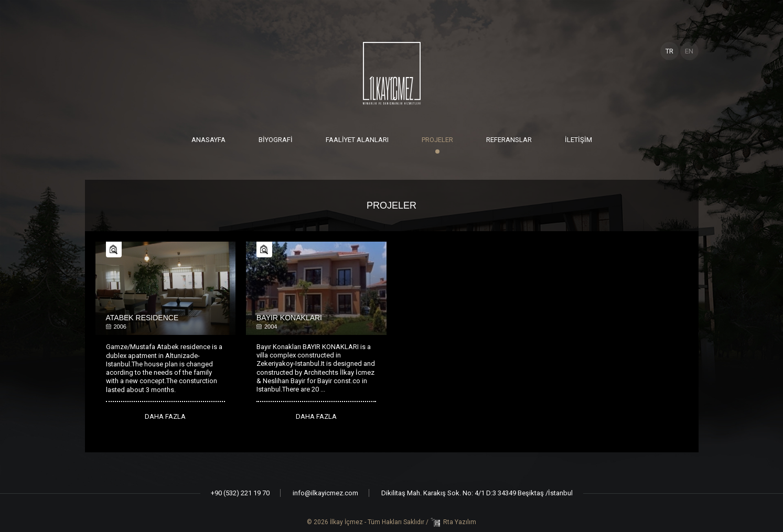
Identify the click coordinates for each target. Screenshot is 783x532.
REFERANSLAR (509, 140)
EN (689, 51)
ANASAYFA (208, 140)
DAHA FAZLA (165, 416)
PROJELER (437, 140)
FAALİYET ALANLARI (357, 140)
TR (669, 51)
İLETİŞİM (578, 140)
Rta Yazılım (460, 522)
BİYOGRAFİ (276, 140)
